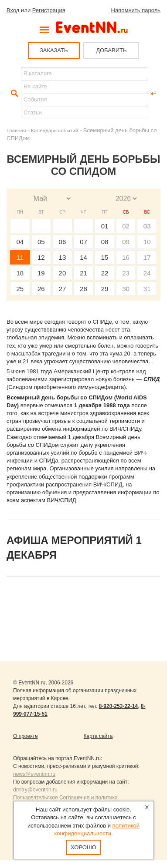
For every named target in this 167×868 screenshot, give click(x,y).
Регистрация (49, 10)
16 (126, 257)
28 (83, 289)
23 (126, 273)
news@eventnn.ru (34, 774)
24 (147, 273)
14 (83, 257)
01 (105, 226)
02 (126, 226)
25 (20, 289)
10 (147, 242)
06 (63, 242)
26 (41, 289)
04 (20, 242)
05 (41, 242)
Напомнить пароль (136, 10)
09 (126, 242)
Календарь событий (55, 130)
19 (41, 273)
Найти (14, 94)
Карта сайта (98, 736)
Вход (13, 10)
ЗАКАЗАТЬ (54, 50)
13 (63, 257)
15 (105, 257)
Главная (16, 130)
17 (147, 257)
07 (83, 242)
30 (126, 289)
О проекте (26, 736)
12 (41, 257)
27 (63, 289)
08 (105, 242)
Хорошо (83, 847)
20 (63, 273)
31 (147, 289)
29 (105, 289)
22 (105, 273)
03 (147, 226)
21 (83, 273)
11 (20, 257)
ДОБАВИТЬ (111, 50)
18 (20, 273)
